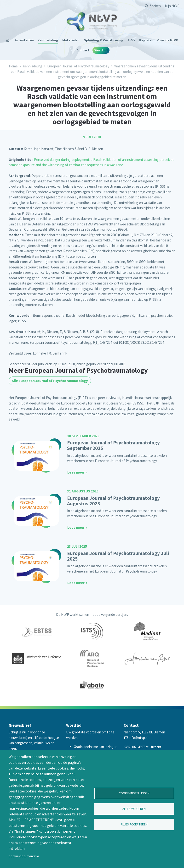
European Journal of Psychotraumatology (78, 66)
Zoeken (155, 6)
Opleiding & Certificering (103, 40)
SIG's (131, 40)
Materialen (71, 40)
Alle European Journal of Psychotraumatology (50, 381)
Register (146, 40)
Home (9, 40)
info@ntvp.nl (139, 738)
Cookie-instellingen (134, 793)
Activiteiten (24, 40)
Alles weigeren (134, 809)
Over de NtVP (168, 40)
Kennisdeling (48, 40)
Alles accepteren (134, 824)
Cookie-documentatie (24, 856)
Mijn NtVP (172, 6)
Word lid (101, 50)
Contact (83, 50)
